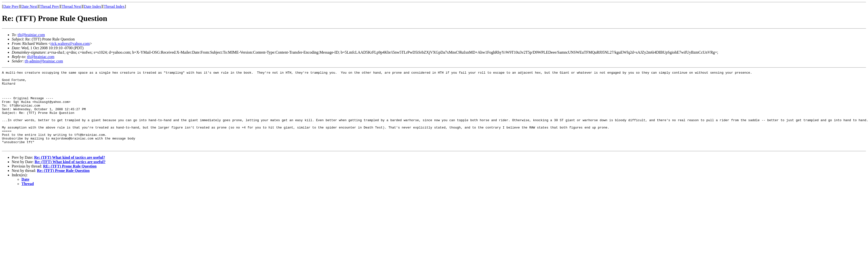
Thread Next (71, 6)
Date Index (93, 6)
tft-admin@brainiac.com (44, 61)
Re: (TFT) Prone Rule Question (63, 186)
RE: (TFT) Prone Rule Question (70, 182)
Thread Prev (49, 6)
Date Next (29, 6)
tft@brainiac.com (31, 35)
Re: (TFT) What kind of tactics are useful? (70, 173)
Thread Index (114, 6)
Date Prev (11, 6)
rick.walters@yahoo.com (70, 44)
